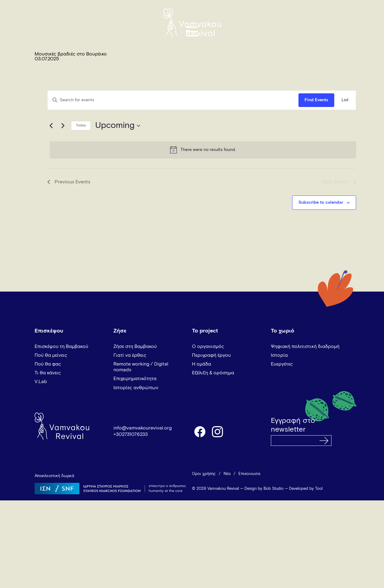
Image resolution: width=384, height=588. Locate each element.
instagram (218, 431)
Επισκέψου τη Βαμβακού (61, 346)
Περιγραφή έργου (211, 355)
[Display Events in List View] (345, 100)
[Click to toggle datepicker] (118, 126)
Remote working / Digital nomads (141, 367)
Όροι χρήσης (204, 474)
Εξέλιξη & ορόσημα (213, 373)
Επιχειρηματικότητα (135, 379)
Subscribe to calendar (321, 202)
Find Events (316, 100)
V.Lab (41, 382)
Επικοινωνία (249, 474)
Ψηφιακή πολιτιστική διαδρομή (305, 346)
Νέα (227, 474)
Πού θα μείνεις (51, 355)
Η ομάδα (202, 364)
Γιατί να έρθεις (130, 355)
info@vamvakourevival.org (143, 428)
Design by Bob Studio (264, 489)
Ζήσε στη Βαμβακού (135, 346)
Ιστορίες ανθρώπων (136, 388)
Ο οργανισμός (208, 346)
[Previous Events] (51, 126)
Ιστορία (279, 355)
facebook (200, 431)
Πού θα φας (48, 364)
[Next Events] (63, 126)
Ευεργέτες (282, 364)
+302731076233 (131, 434)
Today (81, 125)
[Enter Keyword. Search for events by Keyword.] (173, 100)
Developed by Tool (306, 489)
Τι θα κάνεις (48, 373)
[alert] (203, 150)
